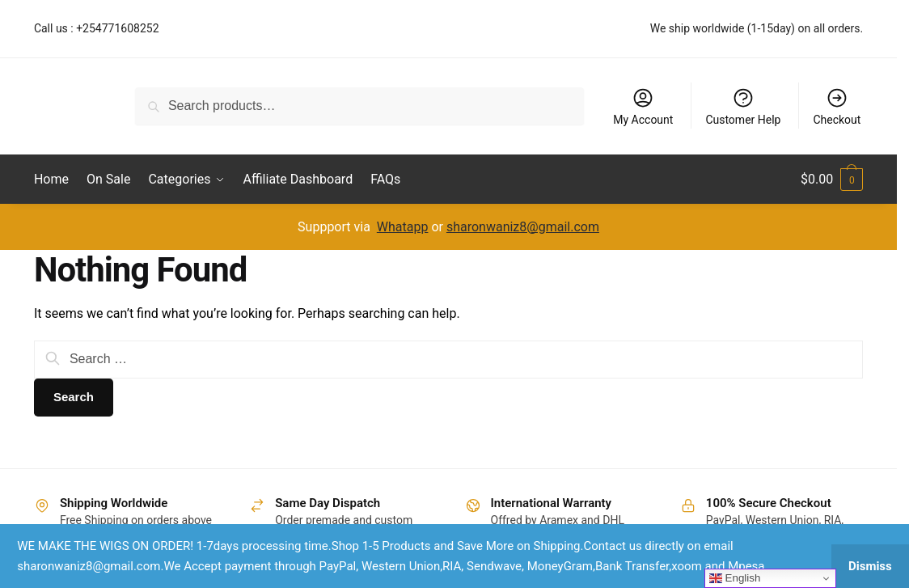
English (735, 578)
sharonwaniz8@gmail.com (523, 227)
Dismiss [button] (870, 566)
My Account (643, 106)
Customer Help (743, 106)
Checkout (837, 106)
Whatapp (403, 227)
